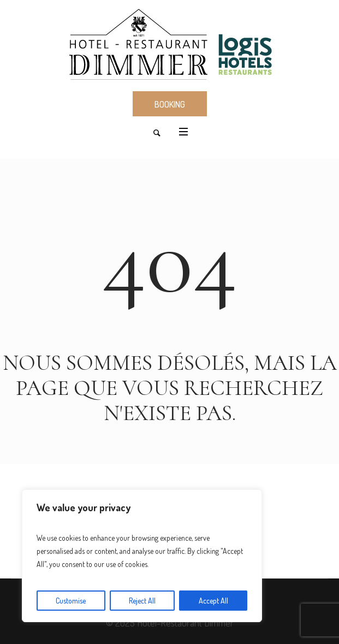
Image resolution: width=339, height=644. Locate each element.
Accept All (213, 601)
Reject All (142, 601)
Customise (71, 601)
